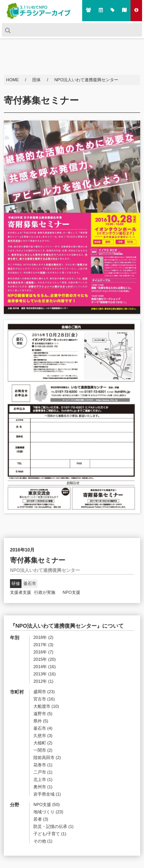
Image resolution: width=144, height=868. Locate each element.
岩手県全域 (47, 794)
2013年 (45, 674)
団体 (37, 80)
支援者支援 (21, 592)
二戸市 (43, 772)
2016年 (43, 652)
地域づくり (48, 812)
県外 (41, 721)
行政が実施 (47, 592)
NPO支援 (71, 592)
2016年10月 (22, 550)
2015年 (45, 659)
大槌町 (43, 743)
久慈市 (43, 736)
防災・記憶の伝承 (54, 827)
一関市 (43, 750)
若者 (41, 819)
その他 (43, 841)
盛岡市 (44, 692)
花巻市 (43, 765)
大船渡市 (46, 706)
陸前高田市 (47, 758)
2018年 (43, 638)
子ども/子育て (50, 834)
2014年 (45, 667)
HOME (13, 80)
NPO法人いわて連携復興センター (86, 80)
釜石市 (30, 583)
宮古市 (44, 699)
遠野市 (43, 714)
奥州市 (43, 787)
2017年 (43, 645)
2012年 (43, 681)
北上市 (43, 780)
